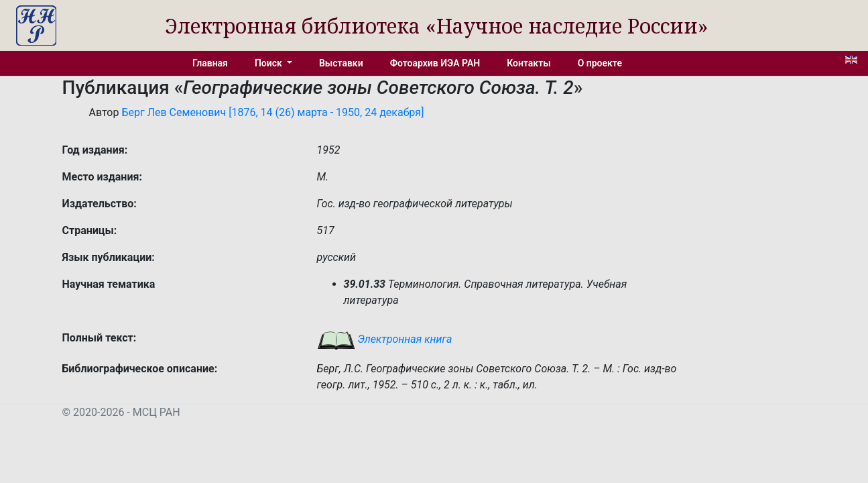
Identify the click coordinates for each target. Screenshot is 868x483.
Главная (210, 63)
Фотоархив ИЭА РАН (435, 63)
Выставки (341, 63)
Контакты (529, 63)
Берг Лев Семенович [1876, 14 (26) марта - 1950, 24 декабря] (272, 112)
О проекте (600, 63)
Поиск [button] (269, 63)
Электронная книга (385, 339)
